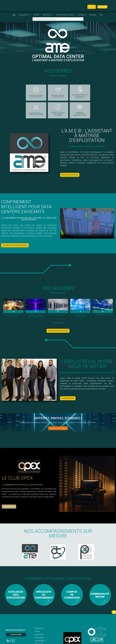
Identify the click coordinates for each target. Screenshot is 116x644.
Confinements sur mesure (65, 15)
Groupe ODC (24, 15)
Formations (82, 15)
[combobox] (58, 19)
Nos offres (48, 15)
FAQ (101, 15)
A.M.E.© (36, 15)
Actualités (93, 15)
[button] (53, 323)
